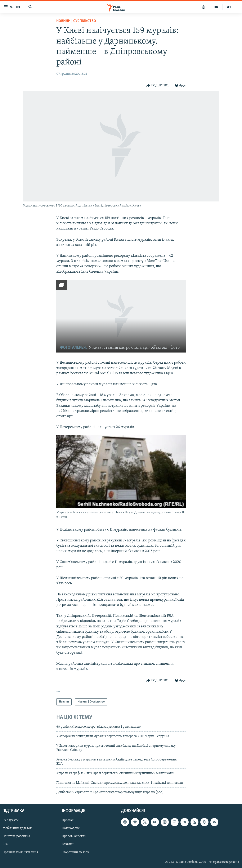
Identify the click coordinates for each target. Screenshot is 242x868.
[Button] (158, 86)
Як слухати (11, 820)
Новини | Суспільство (76, 21)
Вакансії (68, 844)
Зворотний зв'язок (75, 852)
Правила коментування (20, 852)
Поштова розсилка (16, 836)
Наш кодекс (71, 828)
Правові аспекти (74, 836)
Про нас (68, 820)
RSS (5, 844)
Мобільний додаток (17, 828)
